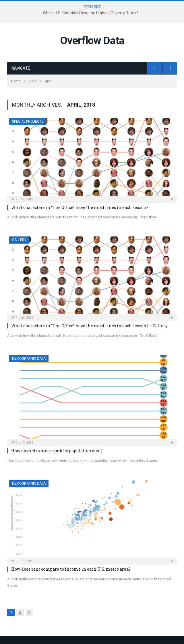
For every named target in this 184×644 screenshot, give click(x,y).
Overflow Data (92, 41)
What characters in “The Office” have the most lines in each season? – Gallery (89, 326)
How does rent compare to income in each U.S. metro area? (71, 569)
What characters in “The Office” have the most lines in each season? (80, 207)
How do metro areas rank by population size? (57, 451)
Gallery (19, 240)
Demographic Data (29, 359)
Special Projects (28, 122)
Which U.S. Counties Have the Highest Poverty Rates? (91, 13)
